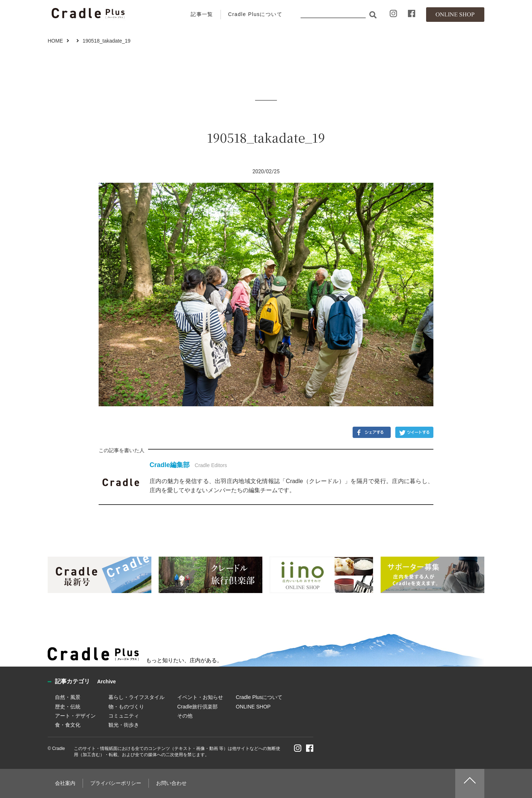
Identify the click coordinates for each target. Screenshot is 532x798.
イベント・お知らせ (200, 697)
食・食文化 (68, 725)
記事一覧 (202, 14)
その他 (185, 716)
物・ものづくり (126, 707)
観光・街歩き (124, 725)
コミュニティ (124, 716)
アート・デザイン (75, 716)
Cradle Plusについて (255, 14)
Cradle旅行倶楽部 (197, 707)
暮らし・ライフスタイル (136, 697)
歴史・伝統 (68, 707)
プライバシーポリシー (116, 783)
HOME (55, 41)
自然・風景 (68, 697)
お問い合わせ (171, 783)
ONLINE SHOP (253, 707)
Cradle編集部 (170, 465)
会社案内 (65, 783)
